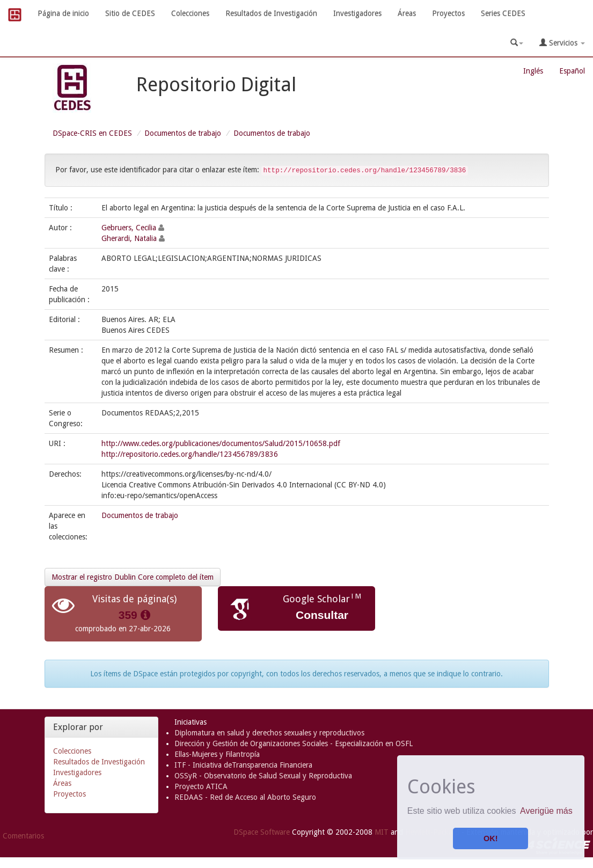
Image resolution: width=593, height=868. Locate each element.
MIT (382, 832)
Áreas (407, 13)
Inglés (533, 71)
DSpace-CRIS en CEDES (92, 133)
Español (572, 71)
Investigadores (357, 13)
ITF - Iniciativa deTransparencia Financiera (243, 765)
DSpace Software (262, 832)
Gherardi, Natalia (129, 238)
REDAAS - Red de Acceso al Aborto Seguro (245, 797)
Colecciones (190, 13)
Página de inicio (63, 13)
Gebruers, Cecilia (129, 228)
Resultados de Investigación (271, 13)
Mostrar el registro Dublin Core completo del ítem (133, 577)
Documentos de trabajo (183, 133)
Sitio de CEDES (130, 13)
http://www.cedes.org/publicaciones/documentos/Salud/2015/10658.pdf (221, 443)
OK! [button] (490, 838)
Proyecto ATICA (201, 786)
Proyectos (448, 13)
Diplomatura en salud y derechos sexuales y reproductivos (269, 733)
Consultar (322, 615)
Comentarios (23, 836)
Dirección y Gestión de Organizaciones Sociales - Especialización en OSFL (294, 743)
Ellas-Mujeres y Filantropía (217, 754)
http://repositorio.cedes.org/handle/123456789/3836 (190, 454)
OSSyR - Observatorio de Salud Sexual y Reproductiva (263, 776)
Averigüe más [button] (546, 811)
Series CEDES (503, 13)
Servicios (562, 43)
